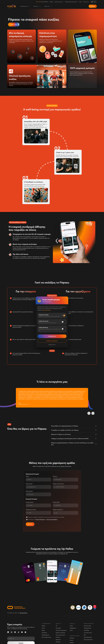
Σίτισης (71, 640)
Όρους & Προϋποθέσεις (52, 520)
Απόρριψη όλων (52, 345)
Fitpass (43, 630)
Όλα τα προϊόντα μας (46, 637)
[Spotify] (25, 632)
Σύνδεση (93, 6)
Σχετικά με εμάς (87, 626)
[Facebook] (15, 632)
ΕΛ (92, 2)
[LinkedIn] (8, 632)
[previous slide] (89, 413)
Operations (58, 640)
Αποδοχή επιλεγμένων (52, 341)
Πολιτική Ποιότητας (88, 640)
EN (95, 2)
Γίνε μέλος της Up (88, 633)
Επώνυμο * (55, 476)
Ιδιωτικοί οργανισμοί (60, 635)
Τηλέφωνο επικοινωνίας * (58, 484)
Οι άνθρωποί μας (88, 628)
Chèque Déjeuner (45, 635)
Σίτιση (71, 630)
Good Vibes (86, 630)
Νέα (85, 635)
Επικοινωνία (86, 2)
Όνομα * (28, 476)
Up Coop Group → (24, 613)
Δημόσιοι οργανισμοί (60, 633)
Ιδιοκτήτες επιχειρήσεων (61, 630)
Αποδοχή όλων (52, 336)
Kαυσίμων (72, 638)
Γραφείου (72, 643)
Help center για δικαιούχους (71, 2)
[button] (59, 2)
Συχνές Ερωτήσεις (88, 637)
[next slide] (93, 413)
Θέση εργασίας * (29, 491)
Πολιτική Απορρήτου (40, 520)
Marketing (58, 642)
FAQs (80, 2)
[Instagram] (12, 632)
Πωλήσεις (58, 637)
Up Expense (44, 633)
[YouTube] (22, 632)
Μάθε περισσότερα (46, 310)
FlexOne (43, 626)
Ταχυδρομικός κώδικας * (31, 510)
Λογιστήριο (58, 628)
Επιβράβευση (73, 628)
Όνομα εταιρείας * (30, 502)
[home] (12, 6)
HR (56, 626)
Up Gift (43, 628)
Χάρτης (51, 2)
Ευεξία (71, 626)
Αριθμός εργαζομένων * (58, 510)
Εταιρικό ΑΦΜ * (56, 502)
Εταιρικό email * (29, 484)
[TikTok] (18, 632)
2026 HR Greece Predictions (42, 2)
